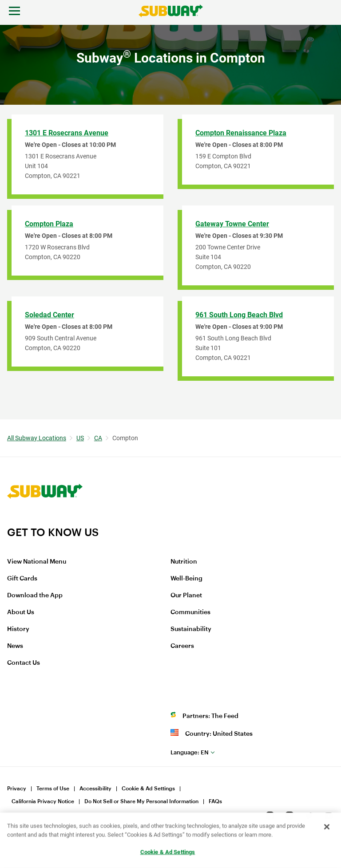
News (15, 646)
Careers (182, 646)
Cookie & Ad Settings (148, 789)
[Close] (327, 827)
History (18, 629)
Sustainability (191, 629)
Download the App (35, 596)
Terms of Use (53, 789)
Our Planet (186, 596)
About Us (21, 612)
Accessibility (95, 789)
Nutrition (184, 562)
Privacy (17, 789)
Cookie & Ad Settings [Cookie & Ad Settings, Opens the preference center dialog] (168, 852)
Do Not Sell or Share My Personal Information (141, 801)
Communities (190, 612)
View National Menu (37, 562)
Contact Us (24, 663)
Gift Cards (22, 579)
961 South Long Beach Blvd (239, 315)
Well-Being (186, 579)
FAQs (215, 801)
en (190, 752)
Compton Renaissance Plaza (241, 133)
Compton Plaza (49, 224)
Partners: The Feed (210, 716)
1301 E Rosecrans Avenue (67, 133)
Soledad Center (50, 315)
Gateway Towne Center (232, 224)
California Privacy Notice (43, 801)
